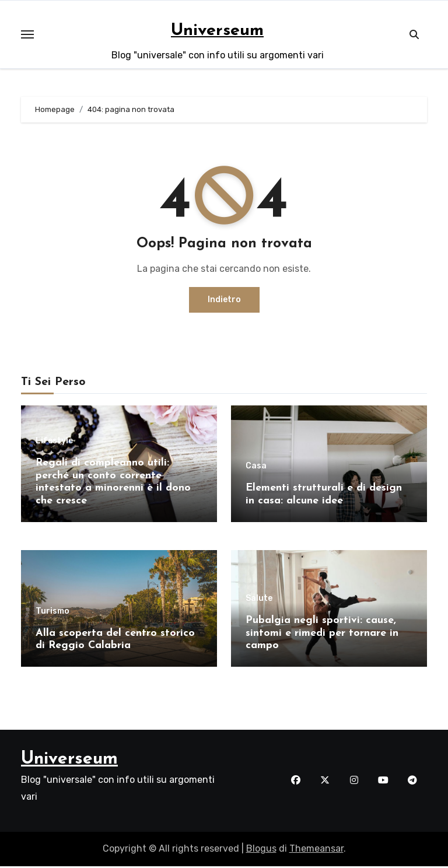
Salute (259, 600)
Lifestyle (54, 441)
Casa (256, 466)
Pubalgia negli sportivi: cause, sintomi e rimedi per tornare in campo (322, 634)
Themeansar (316, 851)
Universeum (218, 31)
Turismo (52, 612)
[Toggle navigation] (27, 34)
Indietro (224, 300)
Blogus (261, 851)
